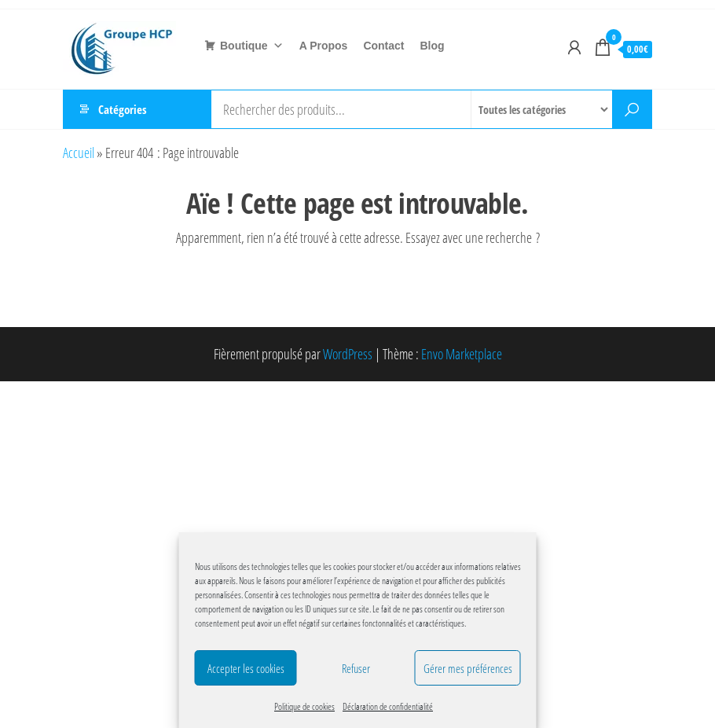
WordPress (348, 354)
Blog (433, 46)
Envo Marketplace (462, 354)
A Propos (324, 46)
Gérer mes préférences (468, 668)
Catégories (123, 109)
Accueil (79, 153)
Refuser (356, 668)
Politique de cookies (304, 706)
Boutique (252, 46)
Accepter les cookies (246, 668)
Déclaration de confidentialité (388, 706)
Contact (383, 46)
